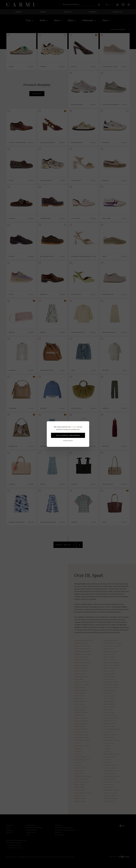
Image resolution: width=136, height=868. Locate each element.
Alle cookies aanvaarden (68, 435)
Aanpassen (68, 441)
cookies (74, 427)
